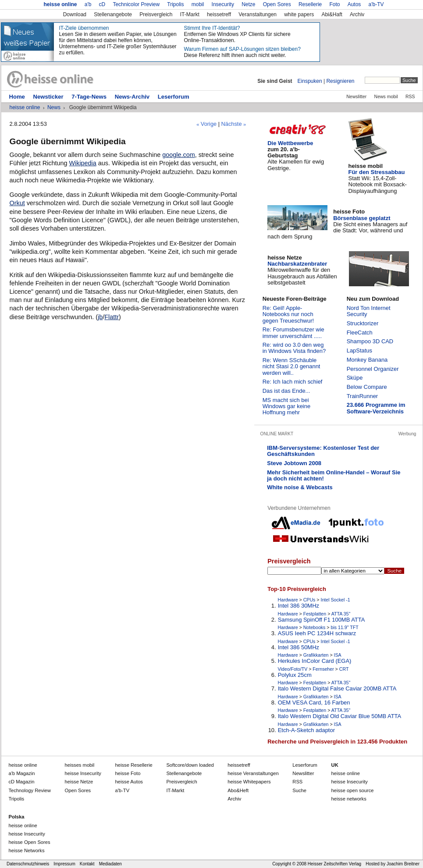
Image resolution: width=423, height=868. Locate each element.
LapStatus (359, 350)
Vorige (209, 124)
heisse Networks (26, 850)
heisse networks (349, 799)
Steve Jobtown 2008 (294, 463)
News (54, 107)
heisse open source (353, 790)
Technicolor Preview (136, 5)
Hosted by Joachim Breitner (393, 864)
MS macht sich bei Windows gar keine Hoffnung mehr (286, 406)
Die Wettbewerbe (290, 143)
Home (17, 97)
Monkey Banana (367, 360)
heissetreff (219, 14)
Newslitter (356, 97)
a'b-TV (376, 5)
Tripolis (175, 5)
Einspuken (310, 81)
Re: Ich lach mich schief (293, 382)
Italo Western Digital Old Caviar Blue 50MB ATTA (339, 716)
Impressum (64, 864)
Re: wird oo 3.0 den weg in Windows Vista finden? (294, 348)
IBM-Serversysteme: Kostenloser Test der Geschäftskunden (323, 451)
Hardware (288, 600)
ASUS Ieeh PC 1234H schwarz (317, 633)
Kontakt (87, 864)
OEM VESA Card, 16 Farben (314, 703)
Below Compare (367, 387)
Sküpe (355, 378)
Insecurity (223, 5)
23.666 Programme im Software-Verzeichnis (376, 408)
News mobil (386, 97)
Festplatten (315, 614)
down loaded (190, 765)
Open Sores (277, 5)
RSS (410, 97)
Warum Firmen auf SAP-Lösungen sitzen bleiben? (242, 49)
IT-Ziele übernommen (84, 28)
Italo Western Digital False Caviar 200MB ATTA (337, 689)
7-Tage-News (89, 97)
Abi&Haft (332, 14)
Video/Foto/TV (293, 669)
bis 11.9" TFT (345, 627)
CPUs (309, 600)
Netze (248, 5)
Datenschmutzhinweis (28, 864)
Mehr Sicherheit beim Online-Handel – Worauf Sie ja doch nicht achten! (334, 475)
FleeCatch (360, 333)
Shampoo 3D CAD (370, 341)
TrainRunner (363, 396)
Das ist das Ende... (286, 391)
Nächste (232, 124)
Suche (299, 790)
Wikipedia (82, 163)
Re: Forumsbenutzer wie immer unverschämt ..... (293, 333)
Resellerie (310, 5)
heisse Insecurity (350, 782)
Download (75, 14)
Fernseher (323, 669)
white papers (299, 14)
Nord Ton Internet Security (369, 311)
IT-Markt (190, 14)
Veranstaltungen (258, 14)
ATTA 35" (341, 614)
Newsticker (48, 97)
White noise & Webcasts (300, 487)
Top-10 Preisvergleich (297, 589)
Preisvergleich (156, 14)
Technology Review (29, 790)
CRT (344, 669)
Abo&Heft (238, 790)
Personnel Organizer (373, 369)
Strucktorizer (363, 323)
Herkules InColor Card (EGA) (315, 661)
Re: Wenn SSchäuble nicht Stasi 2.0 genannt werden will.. (291, 366)
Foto (334, 5)
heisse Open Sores (29, 842)
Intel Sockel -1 (336, 600)
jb (100, 317)
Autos (354, 5)
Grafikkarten (316, 655)
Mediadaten (110, 864)
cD (102, 5)
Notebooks (315, 627)
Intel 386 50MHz (299, 647)
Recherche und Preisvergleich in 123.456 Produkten (337, 742)
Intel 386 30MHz (299, 606)
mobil (198, 5)
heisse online (60, 5)
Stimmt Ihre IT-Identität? (212, 28)
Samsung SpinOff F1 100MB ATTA (322, 620)
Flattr (112, 317)
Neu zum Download (373, 299)
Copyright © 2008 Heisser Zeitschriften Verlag (317, 864)
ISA (338, 655)
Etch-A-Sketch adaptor (306, 730)
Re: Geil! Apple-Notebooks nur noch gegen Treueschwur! (288, 314)
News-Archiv (132, 97)
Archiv (357, 14)
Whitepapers (249, 782)
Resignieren (340, 81)
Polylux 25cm (295, 675)
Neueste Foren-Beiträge (295, 299)
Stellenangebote (113, 14)
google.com (178, 155)
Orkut (17, 203)
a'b (88, 5)
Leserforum (174, 97)
